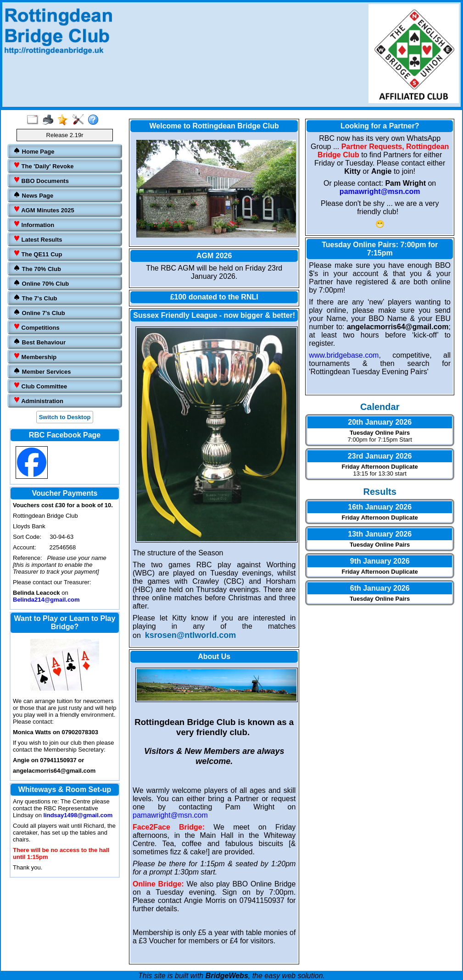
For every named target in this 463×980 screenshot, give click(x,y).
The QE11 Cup (38, 254)
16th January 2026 (380, 507)
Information (34, 224)
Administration (38, 401)
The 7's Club (35, 298)
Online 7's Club (39, 313)
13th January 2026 (380, 534)
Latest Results (38, 239)
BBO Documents (41, 180)
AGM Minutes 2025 (44, 210)
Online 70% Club (41, 283)
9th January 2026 (380, 561)
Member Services (42, 371)
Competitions (36, 327)
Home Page (34, 151)
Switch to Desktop (65, 417)
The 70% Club (37, 269)
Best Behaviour (39, 342)
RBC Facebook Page (65, 435)
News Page (33, 195)
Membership (35, 357)
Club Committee (40, 386)
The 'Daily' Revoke (43, 166)
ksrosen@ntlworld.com (191, 635)
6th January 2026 (380, 588)
